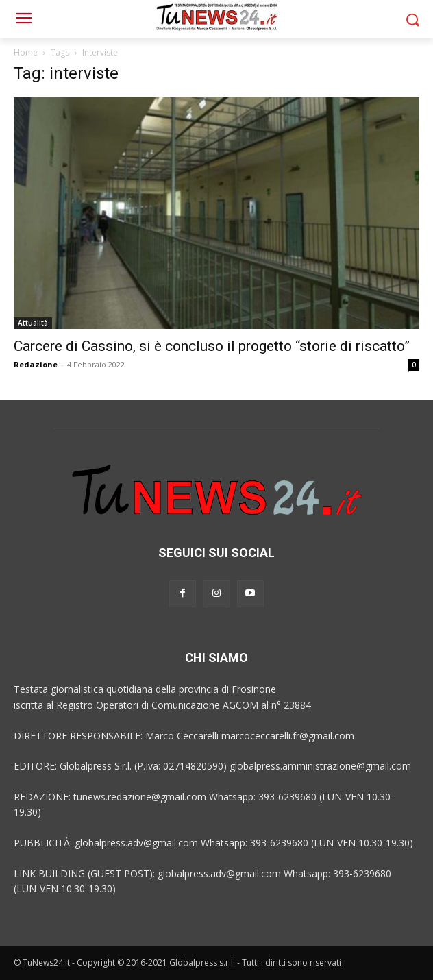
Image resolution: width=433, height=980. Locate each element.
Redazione (36, 364)
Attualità (33, 323)
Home (26, 52)
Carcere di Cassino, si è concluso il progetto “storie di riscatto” (212, 346)
